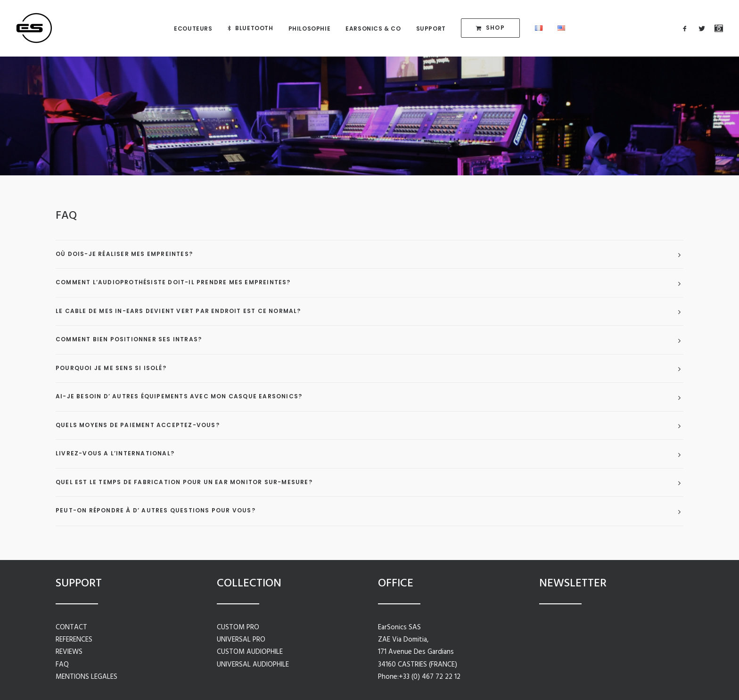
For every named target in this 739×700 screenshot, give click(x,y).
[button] (687, 28)
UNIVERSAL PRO (241, 640)
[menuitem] (193, 29)
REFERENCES (74, 640)
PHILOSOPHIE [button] (310, 29)
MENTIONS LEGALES (86, 677)
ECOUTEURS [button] (193, 29)
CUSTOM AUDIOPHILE (250, 652)
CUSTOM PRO (238, 627)
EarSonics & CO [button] (373, 29)
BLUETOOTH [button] (254, 28)
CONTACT (71, 627)
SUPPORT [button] (431, 29)
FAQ (62, 665)
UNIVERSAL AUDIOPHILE (253, 665)
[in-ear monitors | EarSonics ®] (34, 28)
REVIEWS (69, 652)
